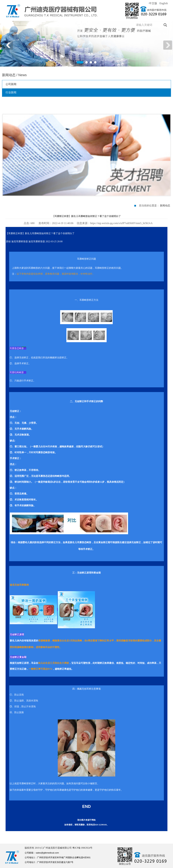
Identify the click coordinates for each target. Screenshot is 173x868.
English (163, 3)
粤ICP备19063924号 (82, 848)
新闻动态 (165, 206)
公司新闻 (11, 84)
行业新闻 (11, 92)
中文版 (153, 3)
